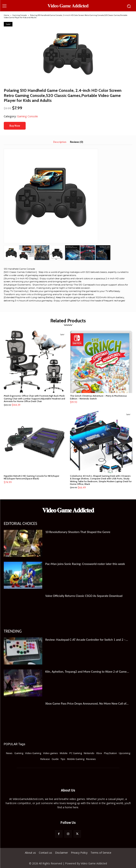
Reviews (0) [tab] (76, 142)
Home (7, 15)
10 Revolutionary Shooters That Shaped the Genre (78, 532)
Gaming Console (20, 15)
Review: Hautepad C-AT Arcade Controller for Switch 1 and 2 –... (87, 640)
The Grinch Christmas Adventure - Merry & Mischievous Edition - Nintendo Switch (98, 397)
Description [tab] (60, 142)
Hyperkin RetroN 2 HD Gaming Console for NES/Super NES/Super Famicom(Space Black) (32, 477)
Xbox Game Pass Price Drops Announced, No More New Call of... (87, 704)
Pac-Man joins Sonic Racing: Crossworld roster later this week (85, 564)
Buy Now (15, 126)
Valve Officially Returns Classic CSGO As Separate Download (84, 596)
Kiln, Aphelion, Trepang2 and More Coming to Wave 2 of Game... (87, 672)
